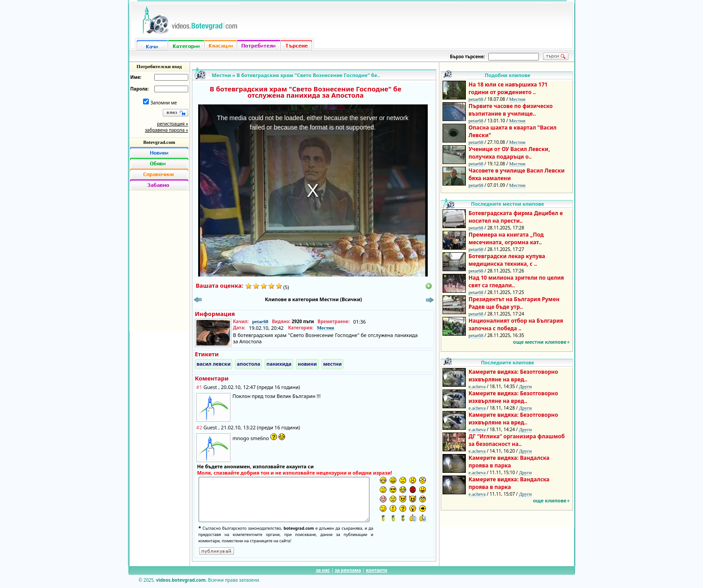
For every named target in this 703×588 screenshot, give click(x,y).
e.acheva (477, 386)
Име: (136, 77)
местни (333, 364)
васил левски (214, 364)
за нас (323, 570)
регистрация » (172, 124)
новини (307, 364)
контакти (377, 570)
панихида (279, 364)
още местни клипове (540, 342)
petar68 (260, 321)
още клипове (550, 500)
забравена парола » (166, 130)
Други (525, 386)
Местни (222, 75)
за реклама (348, 570)
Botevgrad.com (159, 142)
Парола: (140, 89)
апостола (248, 364)
